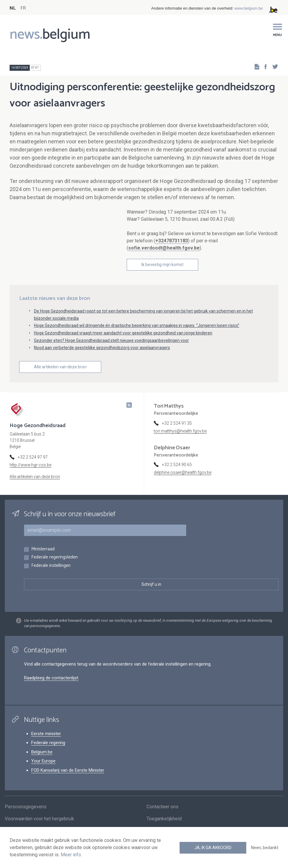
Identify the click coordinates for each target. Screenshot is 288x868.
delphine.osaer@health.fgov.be (183, 482)
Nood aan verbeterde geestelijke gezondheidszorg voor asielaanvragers (102, 358)
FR (23, 8)
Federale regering (48, 752)
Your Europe (43, 771)
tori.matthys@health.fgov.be (180, 441)
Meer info (71, 855)
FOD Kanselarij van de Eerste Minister (68, 780)
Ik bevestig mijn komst (162, 265)
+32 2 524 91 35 (177, 433)
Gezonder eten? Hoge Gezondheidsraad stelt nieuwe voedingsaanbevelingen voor (111, 350)
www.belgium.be (249, 8)
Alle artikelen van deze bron (60, 376)
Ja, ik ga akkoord (213, 848)
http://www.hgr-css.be (30, 474)
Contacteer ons (162, 819)
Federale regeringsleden (55, 567)
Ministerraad (43, 559)
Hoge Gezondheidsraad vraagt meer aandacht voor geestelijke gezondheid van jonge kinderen (123, 343)
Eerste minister (46, 743)
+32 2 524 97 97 (33, 467)
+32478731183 (172, 241)
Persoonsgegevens (26, 819)
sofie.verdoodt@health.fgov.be (164, 248)
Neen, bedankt (265, 848)
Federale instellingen (51, 575)
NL (13, 8)
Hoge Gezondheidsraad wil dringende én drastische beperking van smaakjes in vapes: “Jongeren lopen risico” (137, 335)
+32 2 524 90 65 (177, 474)
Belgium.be (42, 762)
